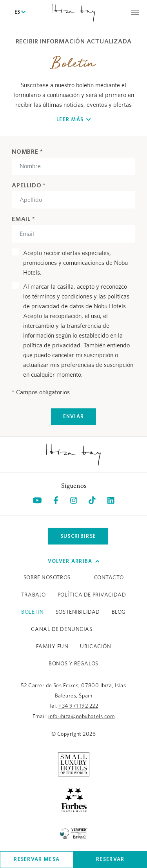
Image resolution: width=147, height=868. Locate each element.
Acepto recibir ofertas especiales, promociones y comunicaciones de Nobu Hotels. (75, 263)
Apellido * (29, 185)
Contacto (109, 578)
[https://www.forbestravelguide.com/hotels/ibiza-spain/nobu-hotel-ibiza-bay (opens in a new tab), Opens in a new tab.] (74, 799)
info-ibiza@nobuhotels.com (81, 717)
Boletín (33, 612)
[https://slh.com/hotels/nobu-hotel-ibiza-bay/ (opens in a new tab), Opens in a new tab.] (74, 764)
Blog (119, 612)
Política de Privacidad (92, 595)
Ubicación (95, 647)
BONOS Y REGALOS (73, 664)
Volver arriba (74, 561)
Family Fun (52, 647)
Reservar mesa (37, 859)
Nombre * (27, 151)
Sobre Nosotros (47, 578)
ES (20, 13)
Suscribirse (78, 536)
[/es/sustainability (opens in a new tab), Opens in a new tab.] (74, 833)
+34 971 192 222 (78, 706)
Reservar (110, 859)
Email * (24, 219)
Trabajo (34, 595)
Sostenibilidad (78, 612)
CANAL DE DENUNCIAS (62, 629)
